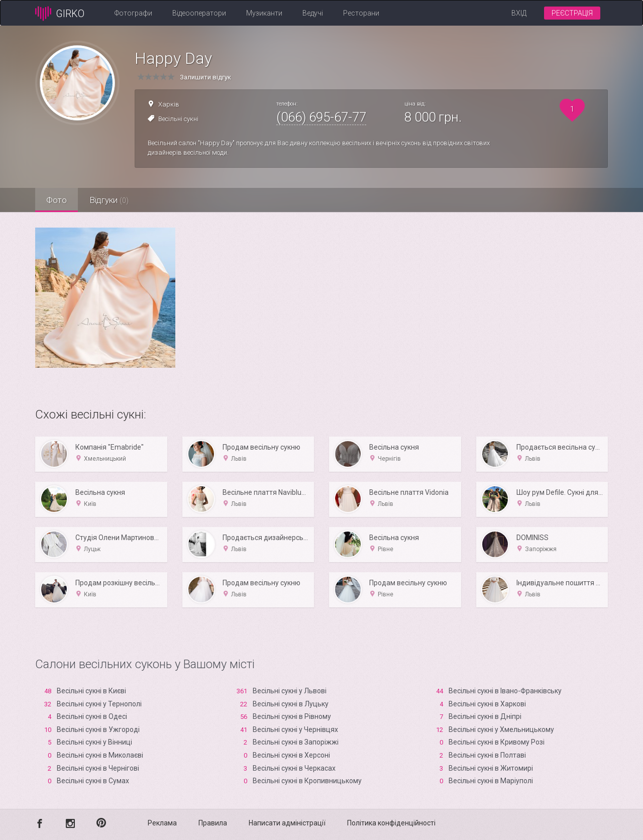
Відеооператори (199, 13)
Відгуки (113, 200)
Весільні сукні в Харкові (487, 704)
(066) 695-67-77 (321, 117)
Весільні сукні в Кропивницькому (307, 781)
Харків (169, 104)
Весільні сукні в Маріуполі (491, 781)
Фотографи (133, 13)
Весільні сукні (178, 119)
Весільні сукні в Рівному (292, 716)
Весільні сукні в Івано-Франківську (505, 691)
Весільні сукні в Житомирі (491, 768)
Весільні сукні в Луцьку (291, 704)
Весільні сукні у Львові (290, 691)
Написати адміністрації (287, 823)
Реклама (162, 823)
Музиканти (264, 13)
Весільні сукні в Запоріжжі (296, 742)
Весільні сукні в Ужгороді (98, 729)
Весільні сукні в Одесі (92, 716)
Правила (213, 823)
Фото (58, 200)
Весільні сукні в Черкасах (294, 768)
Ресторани (361, 13)
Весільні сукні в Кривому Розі (497, 742)
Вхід (519, 13)
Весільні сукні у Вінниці (94, 742)
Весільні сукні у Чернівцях (295, 729)
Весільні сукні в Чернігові (98, 768)
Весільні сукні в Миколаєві (100, 755)
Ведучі (313, 13)
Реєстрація (572, 13)
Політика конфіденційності (391, 823)
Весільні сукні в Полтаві (487, 755)
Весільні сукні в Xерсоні (291, 755)
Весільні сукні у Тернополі (99, 704)
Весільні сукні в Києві (91, 691)
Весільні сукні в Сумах (93, 781)
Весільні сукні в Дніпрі (485, 716)
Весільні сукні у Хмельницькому (501, 729)
